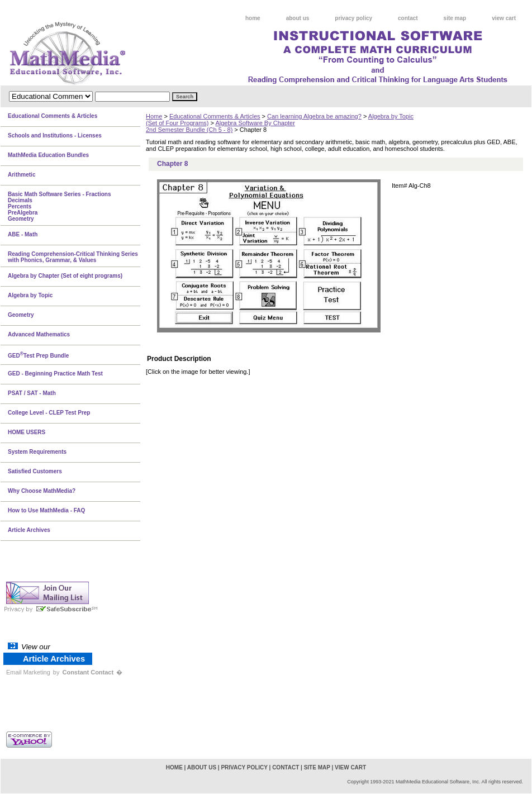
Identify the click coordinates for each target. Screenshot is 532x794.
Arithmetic (22, 175)
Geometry (21, 315)
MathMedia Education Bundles (48, 155)
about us (298, 18)
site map (455, 18)
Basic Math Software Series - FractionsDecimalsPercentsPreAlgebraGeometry (60, 206)
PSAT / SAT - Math (32, 393)
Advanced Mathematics (39, 334)
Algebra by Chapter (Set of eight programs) (65, 276)
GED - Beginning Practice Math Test (55, 374)
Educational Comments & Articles (215, 116)
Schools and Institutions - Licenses (55, 135)
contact (408, 18)
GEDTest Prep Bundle (38, 355)
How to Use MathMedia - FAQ (46, 510)
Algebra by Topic (30, 295)
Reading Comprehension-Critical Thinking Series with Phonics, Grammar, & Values (73, 257)
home (253, 18)
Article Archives (29, 530)
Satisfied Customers (35, 471)
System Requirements (37, 452)
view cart (504, 18)
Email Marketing (28, 672)
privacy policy (353, 18)
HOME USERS (27, 432)
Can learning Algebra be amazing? (314, 116)
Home (154, 116)
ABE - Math (23, 234)
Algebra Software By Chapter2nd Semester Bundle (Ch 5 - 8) (220, 126)
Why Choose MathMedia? (42, 491)
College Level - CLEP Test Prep (49, 413)
